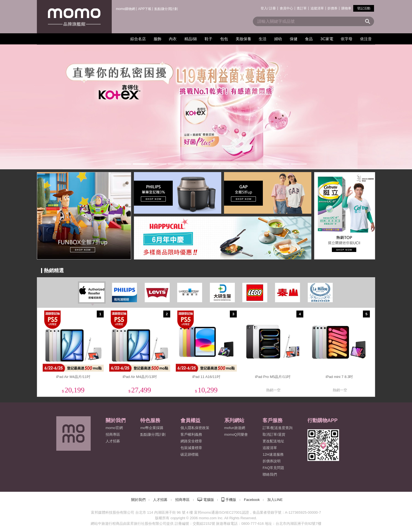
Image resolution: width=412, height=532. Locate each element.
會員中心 (286, 8)
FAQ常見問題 (273, 468)
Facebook (252, 500)
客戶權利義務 (191, 434)
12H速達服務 (273, 454)
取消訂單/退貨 (274, 434)
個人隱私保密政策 (195, 428)
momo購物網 (125, 9)
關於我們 (138, 500)
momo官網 (114, 428)
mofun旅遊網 (235, 428)
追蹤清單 (317, 8)
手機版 (231, 500)
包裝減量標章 (191, 448)
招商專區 (113, 434)
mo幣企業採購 (152, 428)
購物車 (346, 8)
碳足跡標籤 (190, 454)
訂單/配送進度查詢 (278, 428)
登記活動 (364, 8)
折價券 (332, 8)
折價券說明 (272, 461)
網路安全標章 (191, 441)
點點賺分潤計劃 (166, 9)
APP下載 (145, 9)
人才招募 (160, 500)
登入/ (264, 8)
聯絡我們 (270, 474)
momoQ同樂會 (236, 434)
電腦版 (209, 500)
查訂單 (302, 8)
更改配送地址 (273, 441)
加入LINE (275, 500)
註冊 (273, 8)
